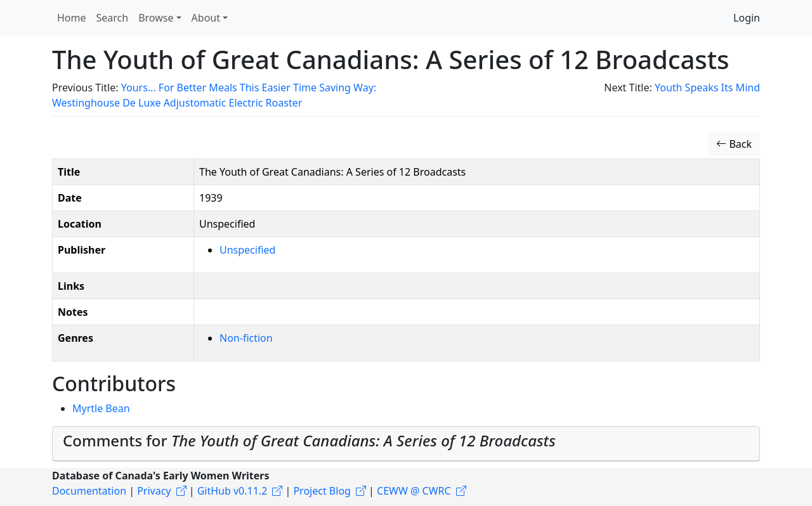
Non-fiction (246, 338)
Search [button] (113, 18)
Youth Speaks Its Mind (707, 88)
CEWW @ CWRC (414, 491)
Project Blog (322, 491)
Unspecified (247, 250)
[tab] (406, 444)
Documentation (89, 491)
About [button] (206, 18)
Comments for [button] (309, 440)
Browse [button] (156, 18)
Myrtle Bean (101, 408)
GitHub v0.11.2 (232, 491)
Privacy (154, 491)
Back (734, 144)
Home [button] (72, 18)
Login (747, 18)
